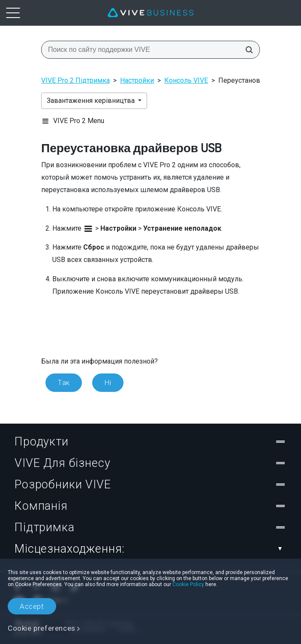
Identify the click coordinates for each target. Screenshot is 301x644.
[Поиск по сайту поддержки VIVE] (247, 50)
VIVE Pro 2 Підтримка (75, 80)
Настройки (137, 80)
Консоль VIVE (186, 80)
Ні (108, 382)
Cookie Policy (188, 584)
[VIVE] (150, 13)
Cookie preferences (42, 628)
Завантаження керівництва (92, 101)
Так (64, 382)
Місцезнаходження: (150, 549)
